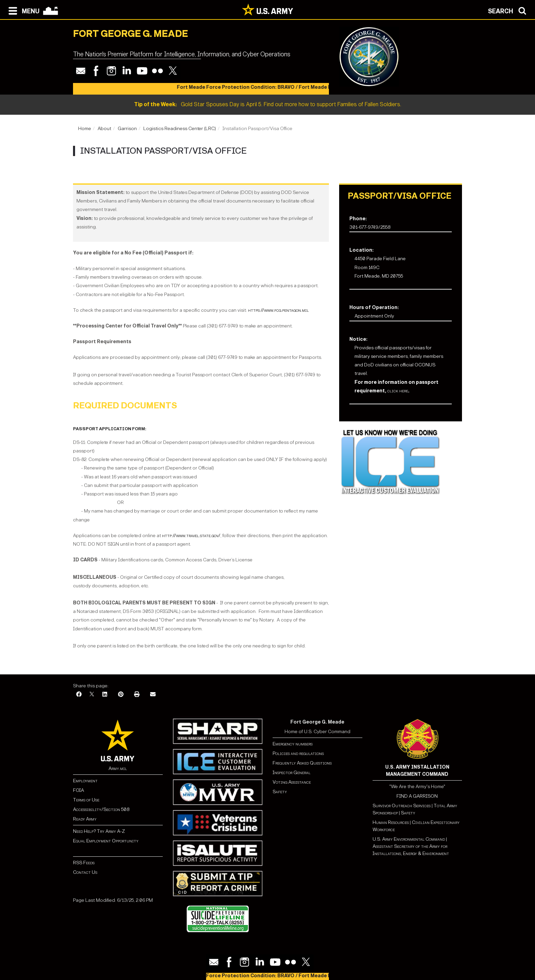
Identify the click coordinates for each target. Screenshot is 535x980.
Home (85, 129)
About (104, 129)
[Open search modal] (509, 10)
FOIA (78, 790)
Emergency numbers (293, 744)
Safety (280, 792)
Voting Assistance (292, 782)
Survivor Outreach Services (402, 806)
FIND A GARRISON (417, 796)
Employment (85, 781)
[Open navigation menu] (22, 10)
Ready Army (85, 819)
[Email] (153, 695)
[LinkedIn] (105, 695)
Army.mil (118, 768)
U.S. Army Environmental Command (409, 839)
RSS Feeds (84, 863)
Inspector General (292, 773)
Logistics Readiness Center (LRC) (180, 129)
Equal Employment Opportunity (106, 841)
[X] (92, 695)
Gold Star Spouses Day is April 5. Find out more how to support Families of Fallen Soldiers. (268, 104)
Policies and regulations (298, 753)
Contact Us (85, 872)
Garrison (127, 129)
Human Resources (391, 822)
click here (398, 391)
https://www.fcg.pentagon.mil (278, 310)
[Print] (137, 695)
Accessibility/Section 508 (101, 809)
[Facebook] (79, 695)
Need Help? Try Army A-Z (99, 831)
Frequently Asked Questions (302, 763)
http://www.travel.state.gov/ (191, 536)
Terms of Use (86, 800)
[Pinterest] (121, 695)
